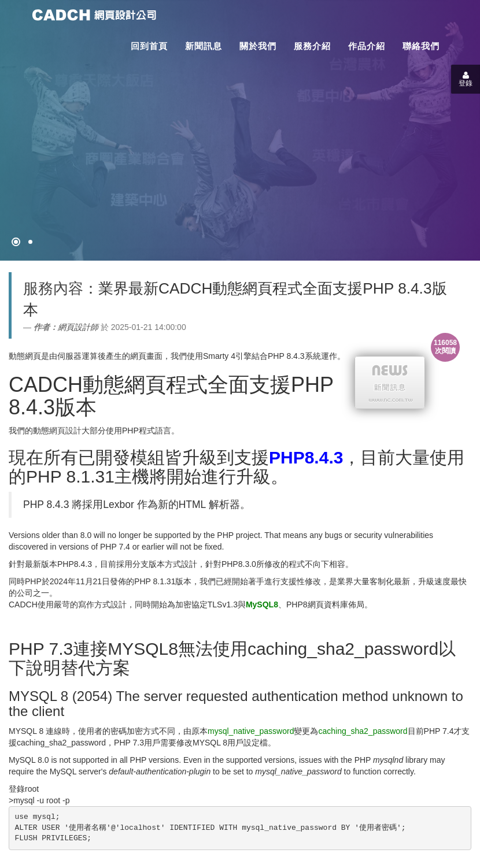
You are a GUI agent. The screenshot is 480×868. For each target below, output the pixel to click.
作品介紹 (367, 46)
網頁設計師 (78, 327)
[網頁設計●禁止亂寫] (16, 242)
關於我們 (258, 46)
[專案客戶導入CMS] (30, 242)
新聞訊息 (204, 46)
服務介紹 (312, 46)
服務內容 (53, 288)
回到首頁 (149, 46)
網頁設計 (65, 431)
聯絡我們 (421, 46)
